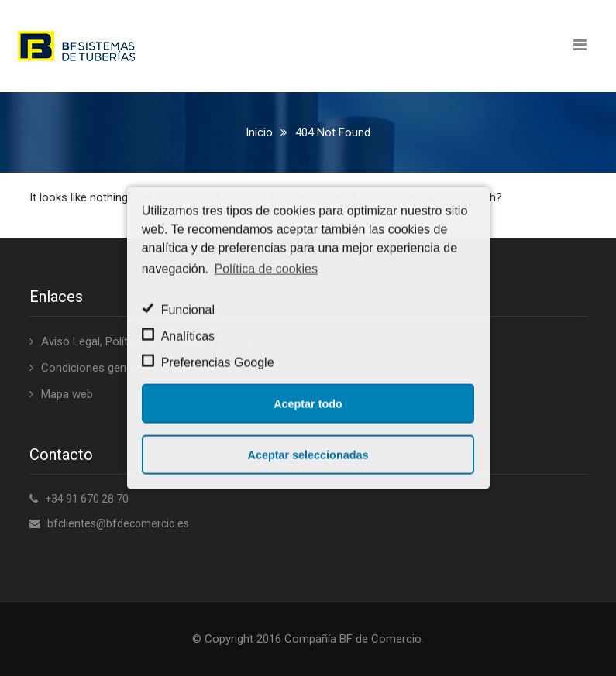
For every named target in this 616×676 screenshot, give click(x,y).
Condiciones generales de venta (122, 368)
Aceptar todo (308, 403)
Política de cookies (266, 268)
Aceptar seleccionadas (308, 455)
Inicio (259, 132)
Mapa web (67, 394)
